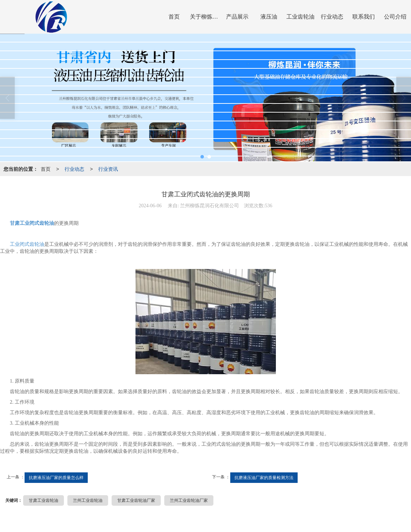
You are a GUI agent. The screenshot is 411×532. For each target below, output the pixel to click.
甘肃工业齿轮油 (44, 500)
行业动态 (332, 17)
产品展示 (237, 17)
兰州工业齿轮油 (88, 500)
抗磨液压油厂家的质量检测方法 (264, 478)
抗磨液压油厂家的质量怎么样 (56, 478)
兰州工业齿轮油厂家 (189, 500)
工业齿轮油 (300, 17)
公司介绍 (395, 17)
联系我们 (364, 17)
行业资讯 (108, 169)
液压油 (269, 17)
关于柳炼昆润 (206, 17)
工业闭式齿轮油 (27, 244)
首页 (174, 17)
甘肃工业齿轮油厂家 (136, 500)
